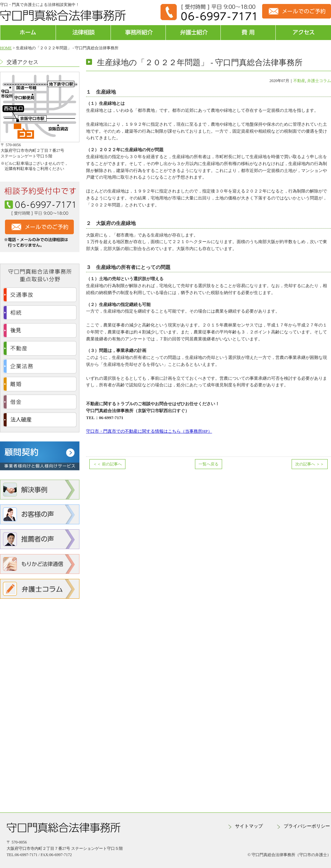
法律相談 (83, 33)
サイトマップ (249, 826)
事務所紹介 (138, 33)
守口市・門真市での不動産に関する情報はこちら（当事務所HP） (149, 431)
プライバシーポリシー (307, 826)
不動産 (299, 81)
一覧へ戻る (209, 464)
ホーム (28, 33)
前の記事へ (107, 464)
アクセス (303, 33)
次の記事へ (310, 464)
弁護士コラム (319, 81)
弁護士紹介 (193, 33)
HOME (6, 48)
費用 (248, 33)
